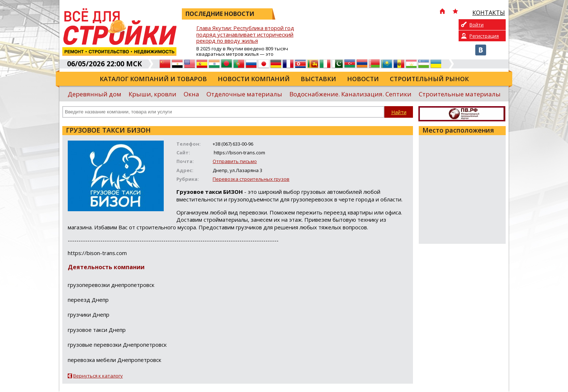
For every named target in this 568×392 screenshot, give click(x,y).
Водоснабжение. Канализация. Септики (350, 94)
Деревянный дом (95, 94)
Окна (191, 94)
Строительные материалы (460, 94)
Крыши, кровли (153, 94)
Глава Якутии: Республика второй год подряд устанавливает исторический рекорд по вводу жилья (245, 35)
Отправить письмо (235, 161)
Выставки (318, 79)
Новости (363, 79)
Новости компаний (254, 79)
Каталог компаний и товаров (153, 79)
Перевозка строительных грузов (251, 179)
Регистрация (484, 36)
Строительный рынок (429, 79)
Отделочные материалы (244, 94)
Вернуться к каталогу (98, 376)
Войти (477, 25)
